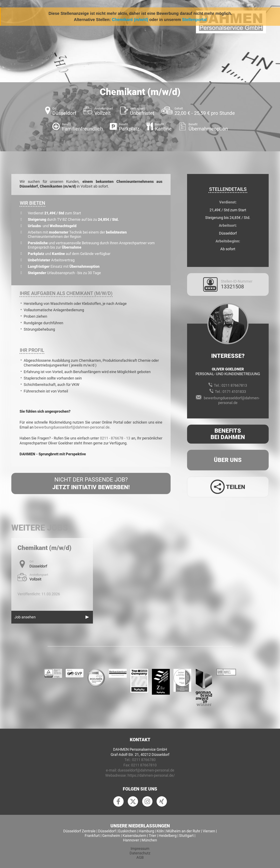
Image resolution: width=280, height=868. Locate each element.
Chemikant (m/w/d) (130, 20)
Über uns (228, 460)
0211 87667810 (144, 765)
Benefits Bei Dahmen (228, 434)
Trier (152, 836)
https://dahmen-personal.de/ (151, 775)
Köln (160, 831)
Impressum (140, 849)
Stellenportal (194, 20)
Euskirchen (127, 831)
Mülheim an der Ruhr (183, 831)
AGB (140, 857)
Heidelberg (168, 836)
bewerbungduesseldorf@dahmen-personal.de (72, 427)
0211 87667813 (234, 385)
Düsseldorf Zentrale (79, 831)
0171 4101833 (234, 392)
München (149, 840)
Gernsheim (111, 836)
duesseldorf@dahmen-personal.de (146, 770)
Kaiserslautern (134, 836)
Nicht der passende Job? (91, 484)
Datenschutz (140, 853)
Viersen (209, 831)
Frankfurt (92, 836)
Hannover (131, 840)
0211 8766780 (144, 760)
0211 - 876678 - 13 (115, 438)
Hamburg (146, 831)
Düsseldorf (107, 831)
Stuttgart (186, 836)
